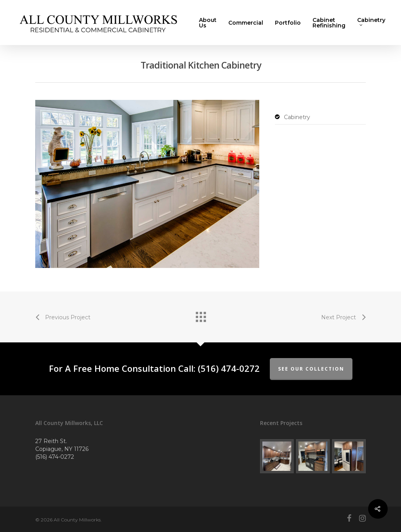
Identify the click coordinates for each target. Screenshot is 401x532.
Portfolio (288, 23)
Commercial (246, 23)
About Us (208, 23)
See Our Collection (311, 369)
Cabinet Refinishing (329, 23)
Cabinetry (371, 22)
